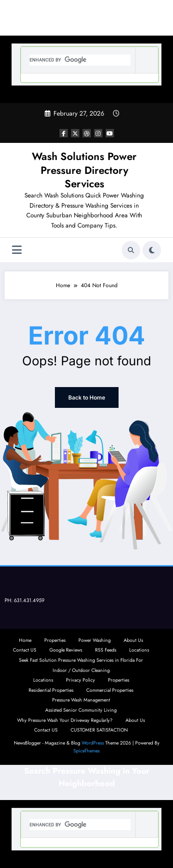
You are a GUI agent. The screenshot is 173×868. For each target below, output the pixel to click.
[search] (80, 60)
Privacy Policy (81, 680)
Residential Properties (51, 690)
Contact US (25, 650)
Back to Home (87, 397)
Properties (55, 640)
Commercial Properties (110, 690)
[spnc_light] (152, 250)
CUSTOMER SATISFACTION (99, 730)
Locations (139, 650)
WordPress (93, 743)
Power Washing (95, 640)
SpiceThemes (86, 751)
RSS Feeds (106, 650)
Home (25, 640)
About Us (133, 640)
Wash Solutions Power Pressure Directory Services (84, 170)
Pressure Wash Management (81, 700)
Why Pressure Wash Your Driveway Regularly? (65, 720)
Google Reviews (66, 650)
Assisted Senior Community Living (81, 710)
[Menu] (17, 250)
